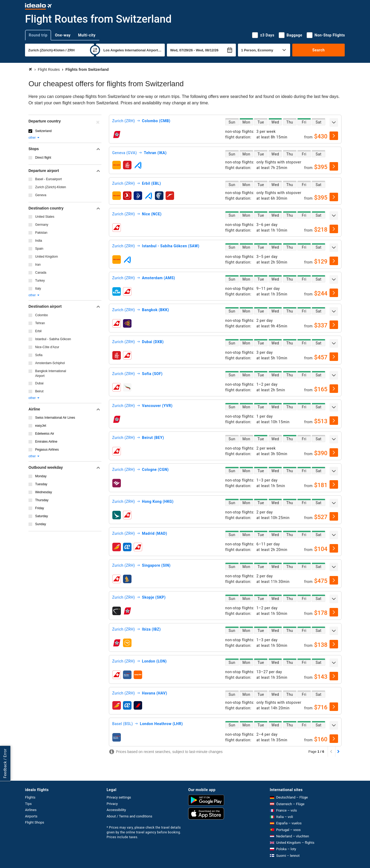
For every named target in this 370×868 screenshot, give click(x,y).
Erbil (38, 331)
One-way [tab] (63, 35)
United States (45, 217)
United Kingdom (46, 257)
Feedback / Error (5, 763)
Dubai (39, 383)
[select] (334, 136)
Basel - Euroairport (48, 179)
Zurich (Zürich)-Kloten (51, 187)
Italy (38, 289)
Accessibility (116, 810)
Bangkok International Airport (51, 373)
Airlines (31, 810)
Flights (30, 797)
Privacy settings (119, 797)
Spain (39, 249)
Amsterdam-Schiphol (50, 363)
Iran (38, 265)
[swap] (95, 50)
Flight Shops (35, 822)
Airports (31, 816)
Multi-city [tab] (87, 35)
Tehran (40, 323)
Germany (42, 225)
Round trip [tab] (38, 35)
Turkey (40, 281)
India (39, 241)
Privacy (112, 804)
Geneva (41, 195)
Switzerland (43, 131)
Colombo (42, 315)
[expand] (334, 122)
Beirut (39, 391)
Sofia (39, 355)
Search (318, 50)
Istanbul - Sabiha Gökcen (53, 339)
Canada (41, 273)
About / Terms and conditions (129, 816)
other (34, 138)
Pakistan (41, 233)
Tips (28, 804)
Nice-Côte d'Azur (47, 347)
